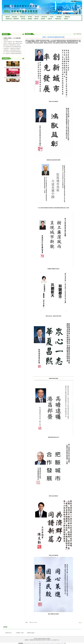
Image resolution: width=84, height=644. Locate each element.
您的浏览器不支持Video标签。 (12, 26)
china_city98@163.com (55, 640)
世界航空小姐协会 (31, 633)
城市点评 (37, 17)
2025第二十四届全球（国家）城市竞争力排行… (13, 43)
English (79, 1)
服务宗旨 (40, 639)
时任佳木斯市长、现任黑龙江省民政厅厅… (13, 68)
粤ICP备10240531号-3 (43, 640)
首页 (75, 34)
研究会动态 (23, 17)
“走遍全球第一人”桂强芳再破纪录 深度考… (12, 50)
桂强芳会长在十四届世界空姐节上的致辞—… (13, 45)
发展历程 (36, 19)
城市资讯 (30, 17)
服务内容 (44, 639)
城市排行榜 (44, 17)
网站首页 (8, 17)
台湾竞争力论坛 (8, 633)
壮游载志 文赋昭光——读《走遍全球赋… (12, 38)
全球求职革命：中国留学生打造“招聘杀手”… (13, 48)
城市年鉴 (23, 19)
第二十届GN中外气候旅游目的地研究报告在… (13, 52)
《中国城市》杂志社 (20, 633)
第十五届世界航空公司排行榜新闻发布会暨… (13, 47)
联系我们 (66, 19)
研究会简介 (15, 17)
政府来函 (43, 19)
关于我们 (36, 639)
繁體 (75, 1)
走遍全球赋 (6, 40)
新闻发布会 (67, 17)
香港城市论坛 (9, 19)
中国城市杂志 (58, 19)
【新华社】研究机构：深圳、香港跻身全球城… (13, 42)
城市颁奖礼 (59, 17)
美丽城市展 (16, 19)
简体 (72, 1)
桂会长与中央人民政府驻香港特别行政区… (13, 78)
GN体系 (52, 17)
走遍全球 (50, 19)
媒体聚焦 (30, 19)
